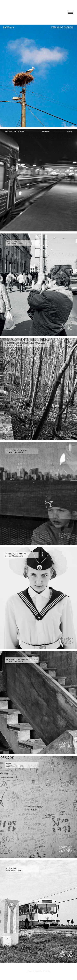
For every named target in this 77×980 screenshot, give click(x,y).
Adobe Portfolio (44, 971)
